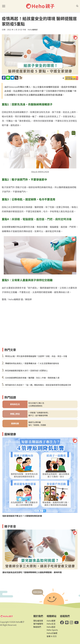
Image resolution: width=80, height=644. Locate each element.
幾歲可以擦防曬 (35, 422)
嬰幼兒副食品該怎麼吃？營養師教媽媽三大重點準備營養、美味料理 (32, 572)
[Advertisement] (40, 328)
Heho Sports (52, 630)
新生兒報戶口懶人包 (36, 403)
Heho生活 (51, 624)
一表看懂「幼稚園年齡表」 (39, 413)
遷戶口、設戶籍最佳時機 (38, 415)
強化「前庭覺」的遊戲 (37, 425)
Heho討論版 (52, 633)
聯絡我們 (37, 627)
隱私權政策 (38, 621)
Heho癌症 (51, 627)
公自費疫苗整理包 (35, 406)
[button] (4, 6)
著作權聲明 (38, 624)
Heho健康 (51, 621)
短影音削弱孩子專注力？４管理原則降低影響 (22, 516)
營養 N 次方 (52, 636)
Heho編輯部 (33, 30)
